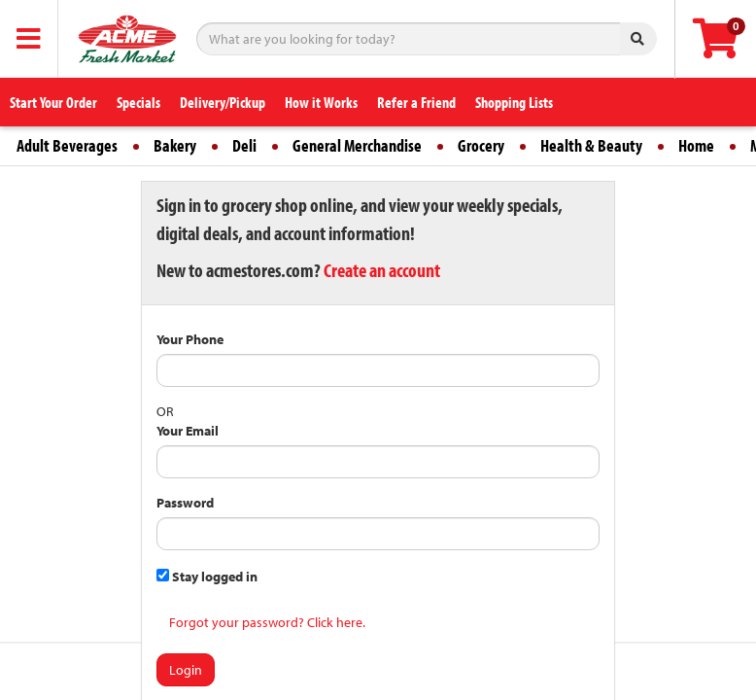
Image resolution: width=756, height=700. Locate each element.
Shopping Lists (514, 102)
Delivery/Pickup (223, 102)
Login (186, 670)
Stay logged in (207, 577)
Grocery (481, 145)
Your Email (188, 431)
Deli (244, 145)
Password (185, 503)
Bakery (175, 145)
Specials (138, 102)
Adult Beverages (67, 145)
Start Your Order (53, 102)
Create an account (382, 270)
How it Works (321, 102)
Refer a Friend (416, 102)
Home (696, 145)
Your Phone (190, 339)
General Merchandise (357, 145)
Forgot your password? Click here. (267, 622)
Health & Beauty (591, 145)
